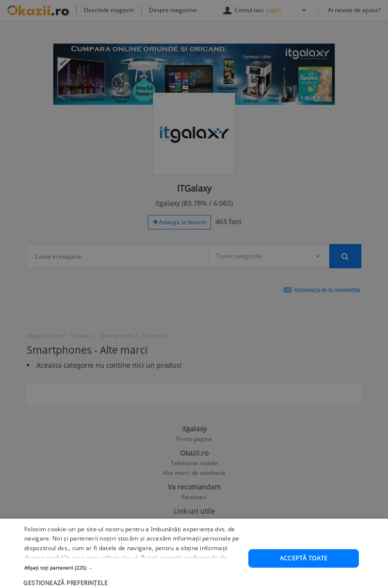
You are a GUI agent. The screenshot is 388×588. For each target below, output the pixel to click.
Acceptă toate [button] (304, 573)
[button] (133, 582)
